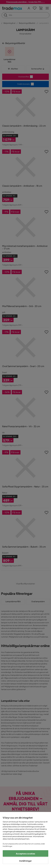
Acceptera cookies (26, 854)
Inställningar (26, 861)
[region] (25, 840)
